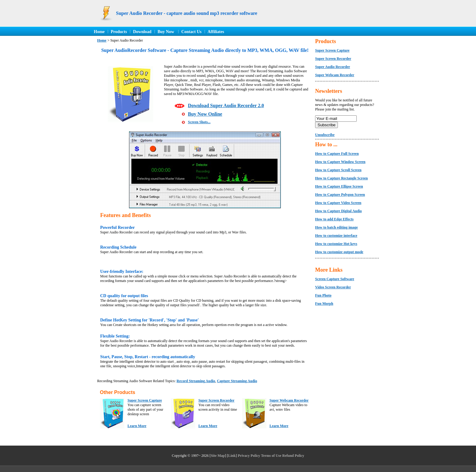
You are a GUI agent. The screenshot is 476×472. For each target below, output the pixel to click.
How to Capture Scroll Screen (338, 170)
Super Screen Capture (145, 400)
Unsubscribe (325, 135)
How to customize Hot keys (336, 244)
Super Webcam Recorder (289, 400)
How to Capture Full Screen (337, 154)
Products (119, 32)
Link (232, 456)
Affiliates (216, 32)
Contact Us (191, 32)
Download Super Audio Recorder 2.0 (226, 105)
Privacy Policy (249, 456)
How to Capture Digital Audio (338, 211)
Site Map (218, 456)
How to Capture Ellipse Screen (339, 186)
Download (142, 32)
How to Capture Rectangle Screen (342, 178)
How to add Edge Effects (334, 219)
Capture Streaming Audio (237, 381)
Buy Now (166, 32)
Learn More (137, 426)
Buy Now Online (205, 114)
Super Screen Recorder (216, 400)
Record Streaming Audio (196, 381)
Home (99, 32)
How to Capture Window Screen (340, 162)
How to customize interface (336, 236)
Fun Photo (323, 295)
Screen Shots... (199, 122)
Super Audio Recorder (333, 67)
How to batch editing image (337, 227)
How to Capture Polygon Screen (340, 195)
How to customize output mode (339, 252)
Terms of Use (271, 456)
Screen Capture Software (335, 279)
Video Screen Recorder (333, 287)
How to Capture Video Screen (338, 203)
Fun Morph (324, 304)
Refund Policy (293, 456)
